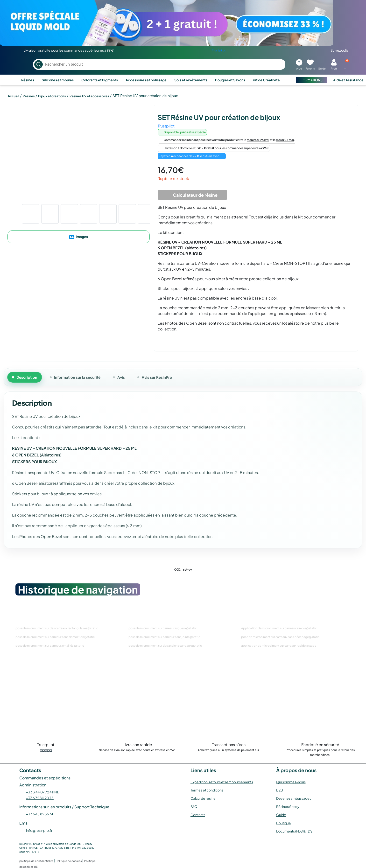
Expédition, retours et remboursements (222, 782)
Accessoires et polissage (146, 80)
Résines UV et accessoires (89, 96)
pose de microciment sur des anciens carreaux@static (165, 646)
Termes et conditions (207, 790)
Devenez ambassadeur (294, 798)
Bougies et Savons (230, 80)
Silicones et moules (58, 80)
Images (79, 237)
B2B (280, 790)
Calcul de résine (203, 798)
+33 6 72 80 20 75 (40, 798)
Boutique (284, 823)
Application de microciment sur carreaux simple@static (279, 628)
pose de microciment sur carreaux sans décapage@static (280, 637)
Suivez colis (336, 50)
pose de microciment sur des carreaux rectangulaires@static (57, 628)
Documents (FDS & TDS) (295, 831)
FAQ (194, 806)
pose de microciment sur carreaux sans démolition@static (55, 637)
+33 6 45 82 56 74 (40, 814)
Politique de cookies (69, 861)
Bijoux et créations (52, 96)
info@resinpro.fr (39, 830)
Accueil (13, 96)
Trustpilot (219, 50)
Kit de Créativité (266, 80)
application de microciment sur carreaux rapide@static (279, 646)
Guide (281, 815)
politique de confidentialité (37, 861)
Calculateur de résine (192, 195)
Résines (28, 80)
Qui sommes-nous (291, 782)
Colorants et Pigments (100, 80)
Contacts (198, 815)
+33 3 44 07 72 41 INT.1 (43, 792)
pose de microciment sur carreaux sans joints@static (164, 637)
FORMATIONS (312, 80)
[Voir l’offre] (183, 23)
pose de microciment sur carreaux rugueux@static (163, 628)
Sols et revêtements (191, 80)
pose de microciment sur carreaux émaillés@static (50, 646)
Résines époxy (288, 806)
